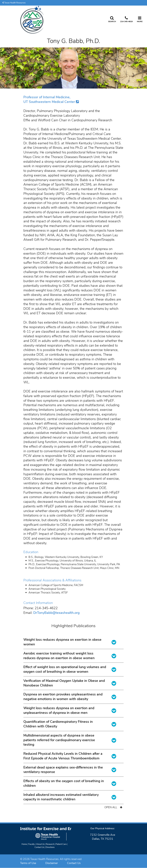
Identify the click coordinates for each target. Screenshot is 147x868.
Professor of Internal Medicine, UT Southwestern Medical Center (49, 100)
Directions (50, 847)
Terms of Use (28, 863)
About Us (40, 844)
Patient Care (61, 844)
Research (50, 844)
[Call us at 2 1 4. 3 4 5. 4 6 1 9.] (126, 20)
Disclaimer (52, 863)
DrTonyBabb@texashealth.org (56, 613)
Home (24, 844)
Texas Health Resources (14, 3)
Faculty (32, 844)
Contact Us (39, 847)
